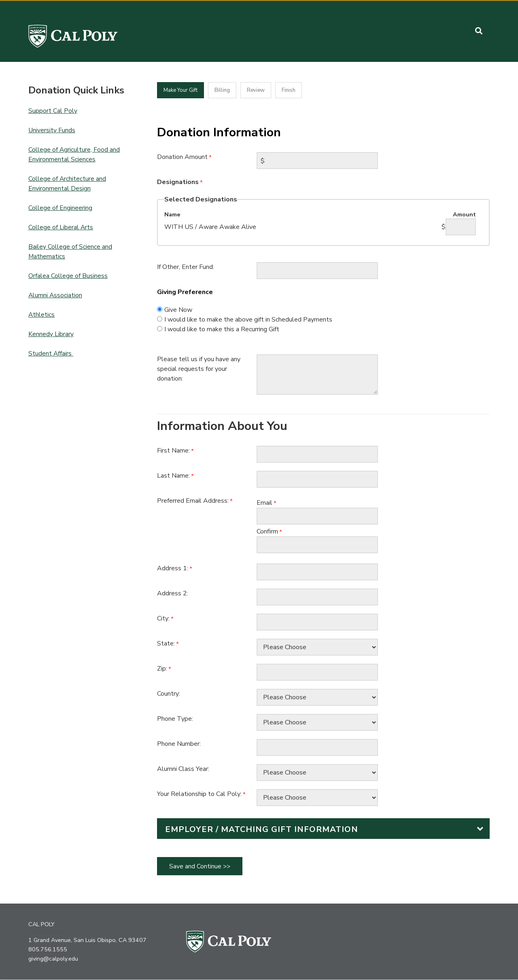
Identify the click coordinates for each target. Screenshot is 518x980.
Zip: (164, 669)
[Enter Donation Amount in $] (317, 161)
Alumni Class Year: (183, 769)
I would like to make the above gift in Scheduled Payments (248, 320)
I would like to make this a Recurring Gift (222, 329)
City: (165, 618)
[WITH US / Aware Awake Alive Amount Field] (461, 227)
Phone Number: (179, 744)
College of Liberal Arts (61, 227)
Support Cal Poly (53, 111)
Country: (169, 694)
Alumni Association (56, 295)
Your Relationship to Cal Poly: (201, 794)
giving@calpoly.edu (54, 959)
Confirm (269, 531)
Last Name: (175, 476)
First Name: (175, 451)
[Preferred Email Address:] (317, 516)
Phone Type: (175, 719)
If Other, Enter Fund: (186, 267)
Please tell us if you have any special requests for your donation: (199, 369)
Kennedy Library (51, 334)
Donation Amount (184, 157)
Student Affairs (51, 353)
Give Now (178, 310)
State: (168, 643)
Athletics (42, 315)
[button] (479, 31)
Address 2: (173, 593)
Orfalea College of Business (68, 276)
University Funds (52, 130)
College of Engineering (60, 208)
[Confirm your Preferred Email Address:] (317, 545)
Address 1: (174, 568)
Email (266, 503)
